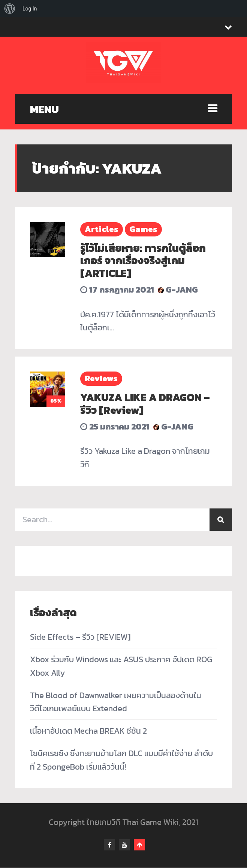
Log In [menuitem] (30, 9)
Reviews (101, 378)
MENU (44, 109)
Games (143, 229)
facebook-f (109, 845)
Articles (102, 229)
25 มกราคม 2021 (115, 427)
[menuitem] (10, 9)
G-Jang (178, 290)
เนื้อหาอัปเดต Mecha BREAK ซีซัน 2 (88, 731)
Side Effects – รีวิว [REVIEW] (80, 637)
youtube (124, 845)
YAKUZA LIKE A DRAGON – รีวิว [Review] (145, 404)
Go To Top (139, 845)
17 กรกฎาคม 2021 (117, 290)
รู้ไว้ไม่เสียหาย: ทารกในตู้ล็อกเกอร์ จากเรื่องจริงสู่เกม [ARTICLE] (143, 261)
